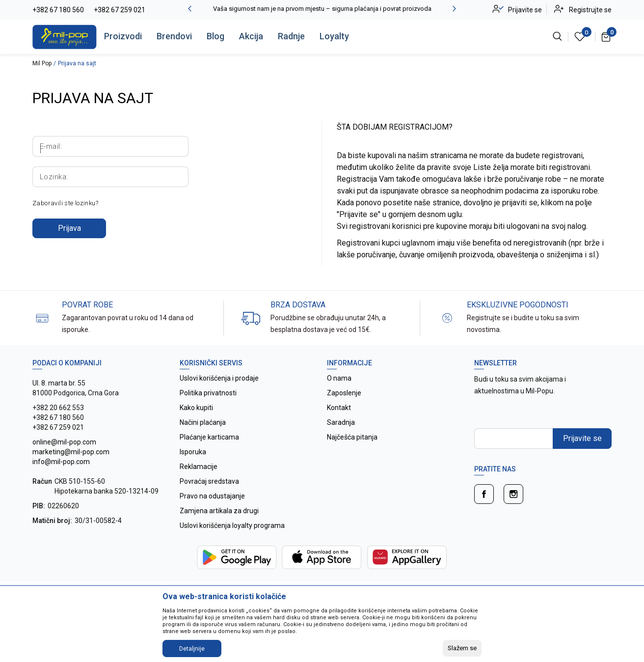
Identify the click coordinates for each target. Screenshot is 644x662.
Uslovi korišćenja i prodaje (219, 378)
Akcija (251, 36)
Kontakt (339, 408)
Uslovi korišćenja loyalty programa (232, 525)
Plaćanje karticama (209, 437)
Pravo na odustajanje (212, 496)
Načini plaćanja (203, 422)
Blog (215, 36)
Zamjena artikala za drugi (219, 511)
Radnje (291, 36)
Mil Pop (42, 63)
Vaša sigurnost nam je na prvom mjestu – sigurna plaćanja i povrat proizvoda (322, 9)
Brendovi (174, 36)
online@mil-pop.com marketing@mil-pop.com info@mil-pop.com (71, 452)
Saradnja (341, 422)
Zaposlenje (344, 393)
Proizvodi (123, 36)
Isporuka (193, 452)
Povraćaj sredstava (209, 481)
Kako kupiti (196, 408)
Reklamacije (199, 467)
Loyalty (334, 36)
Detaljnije (192, 649)
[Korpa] (606, 36)
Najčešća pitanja (352, 437)
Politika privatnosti (208, 393)
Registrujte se (590, 10)
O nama (339, 378)
